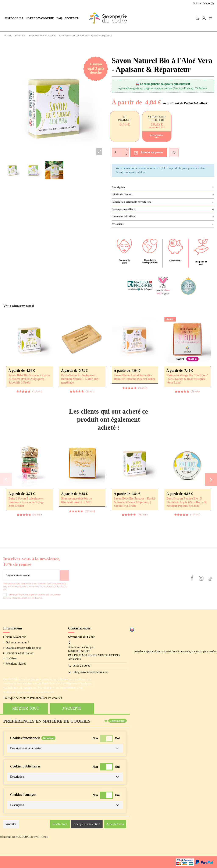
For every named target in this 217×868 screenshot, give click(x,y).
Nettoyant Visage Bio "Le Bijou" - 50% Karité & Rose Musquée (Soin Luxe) (187, 379)
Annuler (11, 824)
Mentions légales (16, 664)
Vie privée (35, 837)
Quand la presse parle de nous (24, 648)
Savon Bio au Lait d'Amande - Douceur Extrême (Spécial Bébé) (134, 377)
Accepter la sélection (87, 824)
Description (163, 188)
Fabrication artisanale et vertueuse (163, 202)
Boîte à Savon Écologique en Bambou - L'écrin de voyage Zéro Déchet (26, 502)
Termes (45, 837)
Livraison (11, 658)
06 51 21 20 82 (82, 666)
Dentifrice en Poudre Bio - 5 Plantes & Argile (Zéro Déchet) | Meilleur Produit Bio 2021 (187, 502)
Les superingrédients (163, 210)
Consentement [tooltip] (118, 721)
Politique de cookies (16, 698)
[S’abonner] (64, 575)
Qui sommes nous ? (17, 642)
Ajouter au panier (149, 153)
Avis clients (163, 224)
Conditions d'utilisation (19, 653)
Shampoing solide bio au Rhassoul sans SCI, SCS (77, 500)
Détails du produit (163, 195)
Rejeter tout (26, 708)
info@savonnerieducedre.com (90, 672)
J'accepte (72, 708)
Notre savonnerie (16, 637)
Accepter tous (115, 824)
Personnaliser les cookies (46, 698)
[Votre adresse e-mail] (31, 575)
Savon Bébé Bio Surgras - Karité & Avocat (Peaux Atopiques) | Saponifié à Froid (29, 379)
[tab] (163, 188)
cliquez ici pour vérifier (204, 651)
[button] (14, 18)
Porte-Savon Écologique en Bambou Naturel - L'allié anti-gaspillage (80, 379)
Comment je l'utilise (163, 217)
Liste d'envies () (203, 3)
